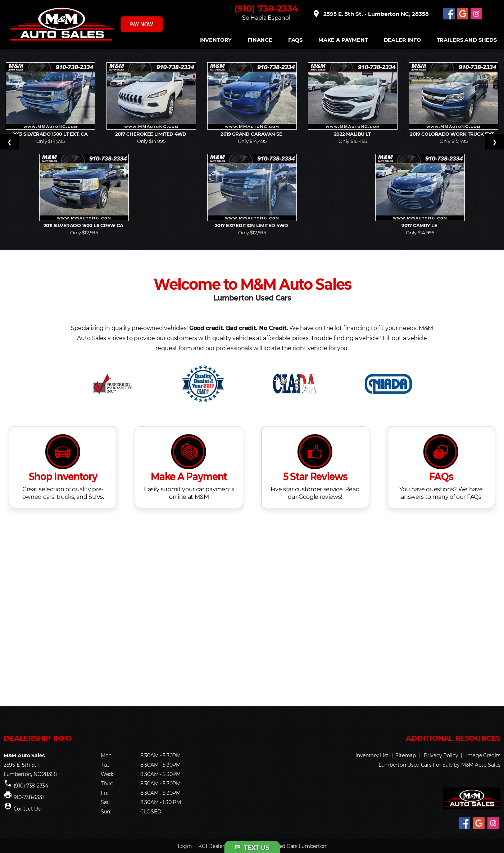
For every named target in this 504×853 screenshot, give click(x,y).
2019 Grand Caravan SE (252, 134)
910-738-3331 (29, 797)
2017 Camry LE (420, 225)
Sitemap (406, 755)
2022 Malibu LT (353, 134)
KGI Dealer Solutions (223, 846)
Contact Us (27, 809)
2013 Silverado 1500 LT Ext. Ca (51, 134)
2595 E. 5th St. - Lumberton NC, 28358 (370, 14)
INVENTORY (216, 40)
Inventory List (372, 755)
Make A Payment (343, 40)
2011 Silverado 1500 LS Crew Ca (84, 225)
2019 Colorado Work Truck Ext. (453, 134)
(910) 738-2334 (266, 8)
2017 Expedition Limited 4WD (252, 225)
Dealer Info (402, 40)
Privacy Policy (441, 755)
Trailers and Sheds (467, 40)
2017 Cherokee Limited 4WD (151, 134)
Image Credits (483, 755)
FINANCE (260, 40)
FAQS (295, 40)
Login (185, 846)
